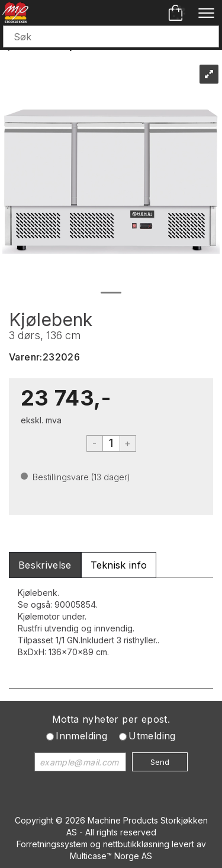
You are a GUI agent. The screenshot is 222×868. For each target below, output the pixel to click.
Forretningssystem (52, 844)
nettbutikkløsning (136, 844)
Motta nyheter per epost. (111, 719)
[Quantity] (111, 443)
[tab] (45, 565)
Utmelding (152, 736)
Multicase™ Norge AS (111, 856)
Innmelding (81, 736)
